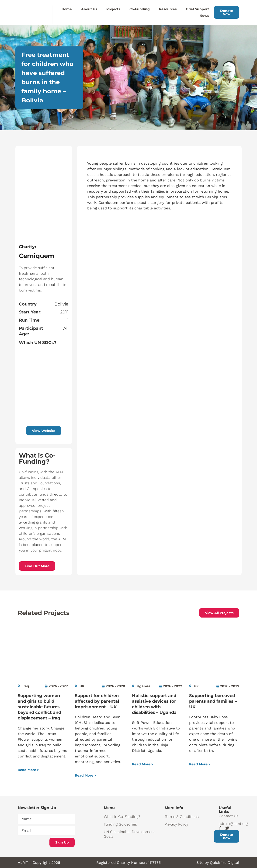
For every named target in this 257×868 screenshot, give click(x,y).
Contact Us (229, 816)
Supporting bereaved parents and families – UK (213, 701)
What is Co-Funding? (122, 817)
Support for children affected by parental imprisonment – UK (97, 701)
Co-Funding (140, 9)
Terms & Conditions (182, 817)
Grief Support (197, 9)
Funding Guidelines (120, 824)
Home (67, 9)
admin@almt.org (229, 824)
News (204, 16)
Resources (168, 9)
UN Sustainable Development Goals (129, 834)
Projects (113, 9)
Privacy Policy (176, 824)
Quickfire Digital (225, 863)
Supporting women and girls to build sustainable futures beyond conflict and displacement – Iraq (39, 707)
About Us (89, 9)
